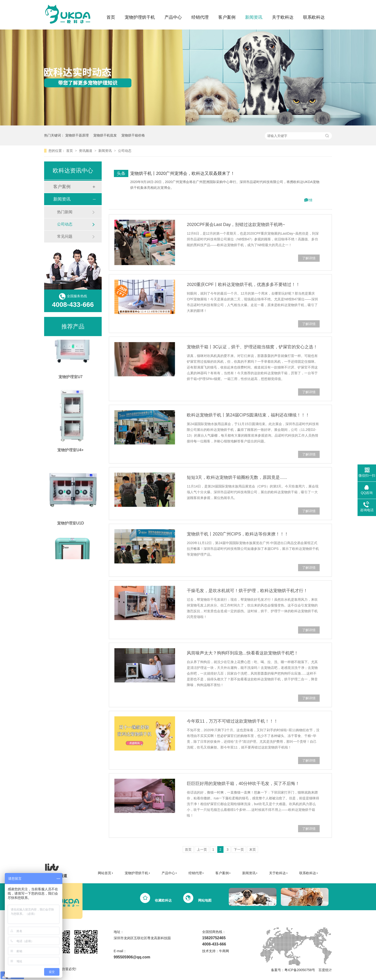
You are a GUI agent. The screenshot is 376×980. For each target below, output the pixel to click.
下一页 (239, 849)
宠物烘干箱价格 (133, 135)
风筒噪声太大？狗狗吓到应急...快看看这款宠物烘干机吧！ (243, 653)
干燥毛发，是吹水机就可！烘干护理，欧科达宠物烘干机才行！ (247, 591)
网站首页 (106, 873)
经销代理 (200, 17)
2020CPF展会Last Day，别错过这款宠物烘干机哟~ (236, 225)
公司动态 (125, 151)
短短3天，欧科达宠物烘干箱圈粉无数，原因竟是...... (237, 477)
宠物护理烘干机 (140, 17)
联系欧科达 (314, 17)
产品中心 (173, 17)
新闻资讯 (254, 17)
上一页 (202, 849)
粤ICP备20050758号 (300, 970)
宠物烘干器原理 (77, 135)
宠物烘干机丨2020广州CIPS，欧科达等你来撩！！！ (238, 534)
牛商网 (224, 951)
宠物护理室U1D (70, 524)
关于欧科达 (283, 17)
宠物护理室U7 (70, 378)
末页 (253, 849)
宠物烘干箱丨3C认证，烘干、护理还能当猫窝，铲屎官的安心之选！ (252, 347)
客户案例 (227, 17)
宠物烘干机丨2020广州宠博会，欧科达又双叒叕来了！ (182, 173)
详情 (309, 200)
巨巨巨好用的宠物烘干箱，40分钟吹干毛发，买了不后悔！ (243, 784)
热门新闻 (65, 212)
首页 (111, 17)
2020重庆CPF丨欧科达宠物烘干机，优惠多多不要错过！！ (243, 285)
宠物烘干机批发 (105, 135)
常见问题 (65, 236)
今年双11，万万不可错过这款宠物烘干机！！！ (232, 721)
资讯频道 (86, 151)
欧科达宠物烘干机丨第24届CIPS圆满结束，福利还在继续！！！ (248, 415)
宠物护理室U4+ (70, 451)
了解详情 (309, 258)
